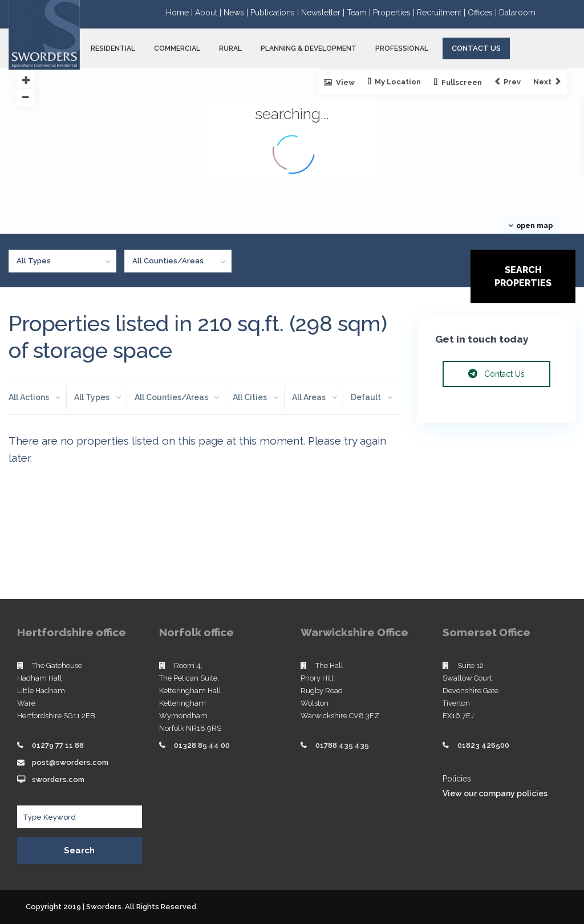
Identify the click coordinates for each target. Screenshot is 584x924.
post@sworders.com (70, 762)
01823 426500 (483, 745)
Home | (181, 13)
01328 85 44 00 (202, 745)
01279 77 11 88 (58, 745)
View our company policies (495, 793)
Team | (360, 13)
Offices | (483, 13)
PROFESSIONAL (402, 48)
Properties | (395, 13)
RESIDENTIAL (113, 48)
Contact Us (476, 48)
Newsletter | (324, 13)
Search (79, 850)
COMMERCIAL (177, 48)
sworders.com (58, 780)
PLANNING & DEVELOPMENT (309, 48)
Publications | (276, 13)
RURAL (230, 48)
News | (237, 13)
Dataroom (517, 13)
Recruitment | (442, 13)
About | (209, 13)
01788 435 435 (342, 745)
